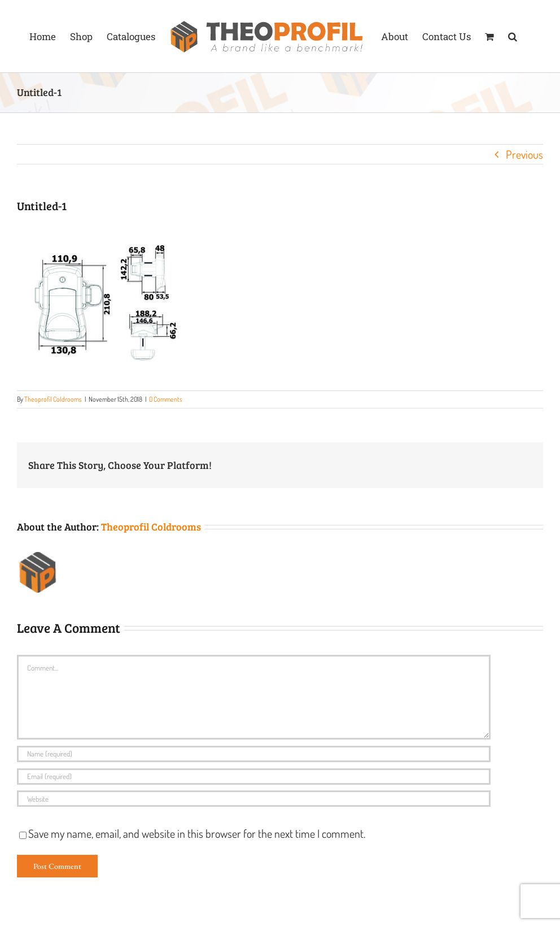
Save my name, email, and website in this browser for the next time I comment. (197, 833)
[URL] (254, 799)
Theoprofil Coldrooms (53, 399)
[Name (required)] (254, 754)
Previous (524, 154)
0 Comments (166, 399)
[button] (513, 36)
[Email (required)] (254, 777)
